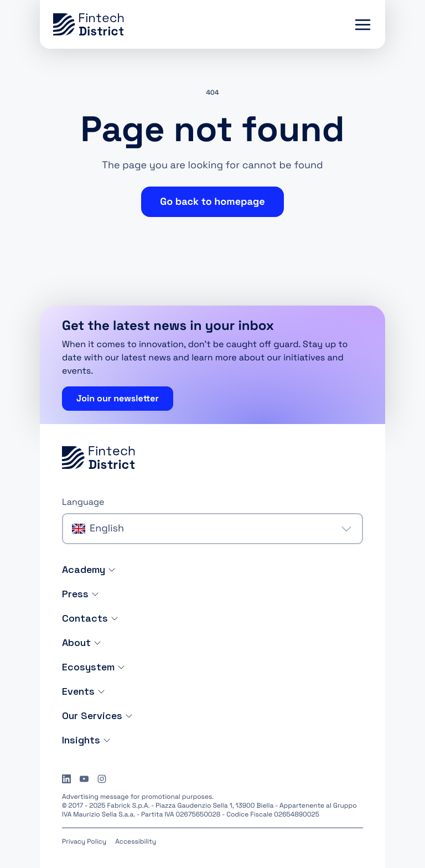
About (82, 642)
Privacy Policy (84, 841)
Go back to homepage (212, 202)
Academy (89, 569)
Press (81, 594)
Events (84, 691)
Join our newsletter (118, 398)
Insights (87, 740)
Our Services (98, 715)
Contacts (90, 618)
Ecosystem (94, 667)
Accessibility (136, 841)
